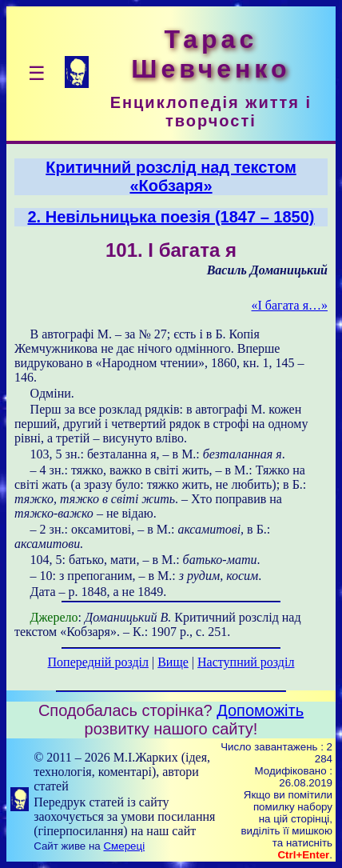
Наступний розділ (246, 662)
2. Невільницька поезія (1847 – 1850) (171, 217)
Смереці (124, 846)
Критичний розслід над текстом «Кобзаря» (171, 176)
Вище (173, 662)
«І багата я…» (290, 305)
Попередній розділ (98, 662)
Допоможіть (260, 710)
